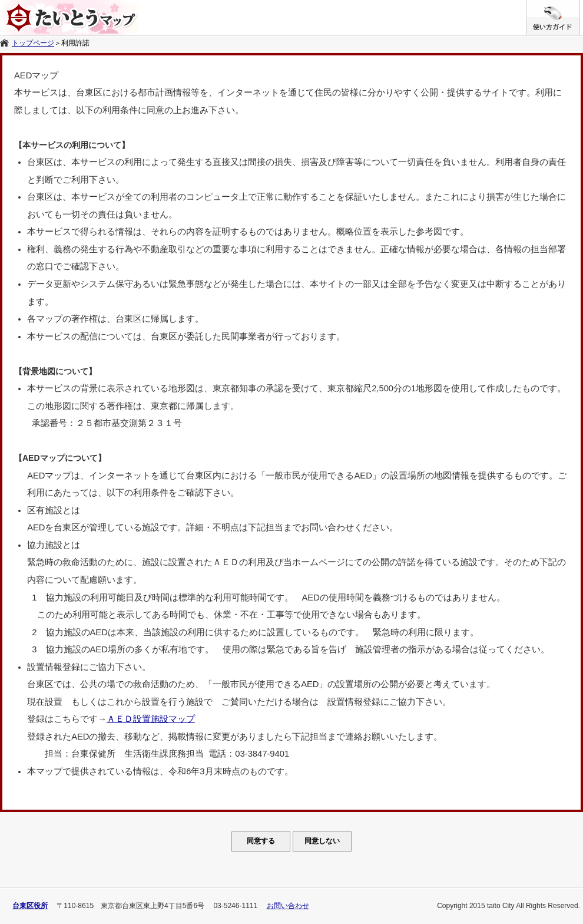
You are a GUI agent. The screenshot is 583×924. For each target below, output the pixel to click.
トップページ (33, 43)
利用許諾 (75, 43)
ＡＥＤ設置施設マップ (151, 719)
